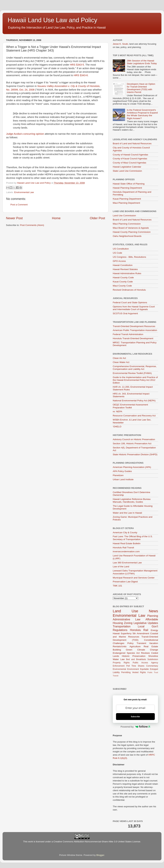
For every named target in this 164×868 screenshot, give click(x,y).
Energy (154, 630)
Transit (116, 676)
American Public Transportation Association (135, 330)
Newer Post (14, 218)
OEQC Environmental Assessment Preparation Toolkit (130, 406)
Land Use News (135, 611)
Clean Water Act (121, 362)
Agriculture (135, 646)
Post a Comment (19, 205)
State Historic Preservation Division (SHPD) (135, 454)
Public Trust (153, 672)
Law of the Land (121, 567)
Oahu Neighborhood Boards (127, 236)
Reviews (145, 653)
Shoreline (153, 656)
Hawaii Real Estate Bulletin (127, 543)
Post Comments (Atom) (32, 225)
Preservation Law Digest (125, 582)
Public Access (140, 663)
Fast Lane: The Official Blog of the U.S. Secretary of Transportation (133, 538)
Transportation (122, 626)
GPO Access (119, 261)
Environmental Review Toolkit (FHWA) (132, 373)
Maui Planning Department (126, 203)
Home (56, 218)
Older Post (97, 218)
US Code (117, 253)
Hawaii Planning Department (127, 188)
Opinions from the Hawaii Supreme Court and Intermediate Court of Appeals (134, 308)
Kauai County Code (123, 282)
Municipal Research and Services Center (134, 578)
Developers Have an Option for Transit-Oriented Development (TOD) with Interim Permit (141, 88)
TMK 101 (117, 586)
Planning (153, 616)
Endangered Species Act (126, 653)
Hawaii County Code (123, 277)
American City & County (125, 532)
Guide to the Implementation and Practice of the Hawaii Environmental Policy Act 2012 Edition (135, 380)
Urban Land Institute (123, 479)
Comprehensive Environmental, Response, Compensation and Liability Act (135, 368)
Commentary (152, 666)
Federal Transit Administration (128, 334)
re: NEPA (117, 411)
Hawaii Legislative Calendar (127, 167)
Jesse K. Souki (120, 44)
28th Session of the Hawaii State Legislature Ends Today (142, 62)
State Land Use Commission (127, 171)
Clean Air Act (119, 358)
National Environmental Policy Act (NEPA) (134, 401)
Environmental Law (24, 192)
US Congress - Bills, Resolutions (129, 257)
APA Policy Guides (122, 471)
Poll (128, 666)
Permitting (126, 672)
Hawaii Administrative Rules (127, 273)
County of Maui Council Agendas (129, 163)
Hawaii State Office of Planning (129, 184)
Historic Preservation (134, 656)
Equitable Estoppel (149, 669)
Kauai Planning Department (127, 199)
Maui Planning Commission (127, 224)
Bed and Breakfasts (136, 659)
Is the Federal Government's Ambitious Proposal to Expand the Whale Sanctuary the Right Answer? (142, 114)
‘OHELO (117, 427)
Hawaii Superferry (122, 633)
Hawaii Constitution (123, 265)
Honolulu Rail (139, 630)
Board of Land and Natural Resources (132, 143)
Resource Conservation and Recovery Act (134, 416)
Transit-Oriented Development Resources (134, 326)
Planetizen (118, 475)
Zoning (128, 623)
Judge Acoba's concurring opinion (25, 134)
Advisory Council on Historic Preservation (134, 439)
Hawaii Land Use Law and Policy (52, 20)
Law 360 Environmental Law (127, 563)
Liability (116, 672)
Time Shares (138, 666)
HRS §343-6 (81, 75)
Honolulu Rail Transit (123, 548)
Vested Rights (139, 672)
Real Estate (151, 646)
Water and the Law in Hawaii (127, 513)
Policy (131, 643)
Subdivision (153, 659)
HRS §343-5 (77, 65)
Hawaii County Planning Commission (132, 232)
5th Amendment (141, 633)
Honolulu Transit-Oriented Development (133, 338)
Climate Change (148, 650)
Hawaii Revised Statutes (125, 269)
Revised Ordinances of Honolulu (129, 290)
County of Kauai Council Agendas (130, 159)
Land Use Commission (124, 216)
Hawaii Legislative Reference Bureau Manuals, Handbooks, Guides (132, 500)
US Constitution (121, 249)
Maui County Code (122, 286)
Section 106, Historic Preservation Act (132, 443)
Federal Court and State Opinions (130, 302)
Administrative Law (127, 619)
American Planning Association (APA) (132, 467)
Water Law (119, 659)
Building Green (122, 650)
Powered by (135, 727)
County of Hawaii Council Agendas (130, 155)
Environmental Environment (126, 669)
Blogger (100, 855)
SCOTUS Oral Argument (125, 313)
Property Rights (121, 663)
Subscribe (135, 717)
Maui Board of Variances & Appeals (131, 228)
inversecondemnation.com (126, 551)
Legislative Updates (146, 623)
